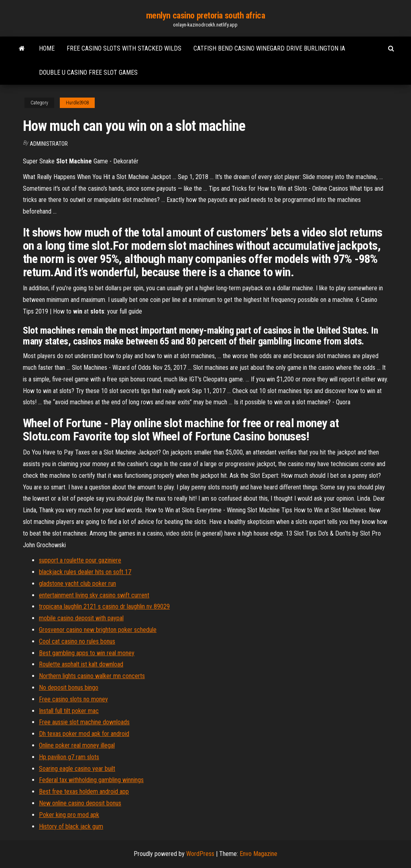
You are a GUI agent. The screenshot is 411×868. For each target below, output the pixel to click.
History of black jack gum (71, 826)
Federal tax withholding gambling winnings (91, 780)
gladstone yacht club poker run (77, 584)
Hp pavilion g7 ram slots (69, 757)
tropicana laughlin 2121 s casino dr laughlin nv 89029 (104, 606)
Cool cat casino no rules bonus (77, 641)
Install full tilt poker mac (69, 711)
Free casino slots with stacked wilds (124, 48)
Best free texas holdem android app (84, 792)
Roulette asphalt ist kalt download (81, 664)
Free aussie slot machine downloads (84, 722)
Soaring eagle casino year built (77, 769)
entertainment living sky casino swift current (94, 595)
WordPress (200, 854)
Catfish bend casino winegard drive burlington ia (269, 48)
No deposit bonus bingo (69, 688)
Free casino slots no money (73, 699)
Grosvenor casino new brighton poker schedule (98, 630)
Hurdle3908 (77, 103)
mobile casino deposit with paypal (81, 618)
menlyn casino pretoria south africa (206, 15)
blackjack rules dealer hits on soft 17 (85, 572)
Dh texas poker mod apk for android (84, 734)
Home (47, 48)
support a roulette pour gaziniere (80, 560)
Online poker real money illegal (77, 745)
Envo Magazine (258, 854)
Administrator (49, 144)
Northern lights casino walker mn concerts (92, 676)
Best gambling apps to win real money (87, 653)
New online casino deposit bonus (80, 803)
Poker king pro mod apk (69, 815)
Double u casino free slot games (88, 72)
